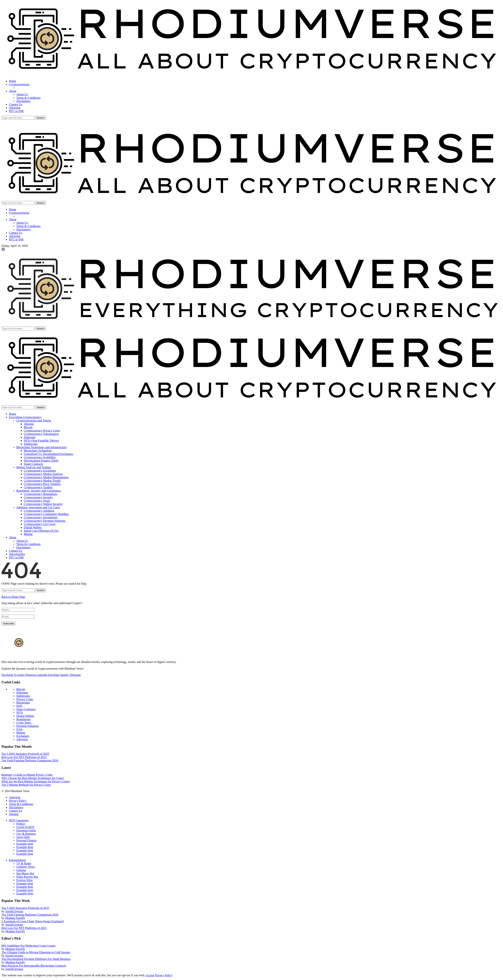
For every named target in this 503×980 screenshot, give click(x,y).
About (13, 91)
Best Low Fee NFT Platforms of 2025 (24, 757)
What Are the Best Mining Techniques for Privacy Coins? (36, 781)
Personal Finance (27, 840)
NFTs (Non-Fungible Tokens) (41, 441)
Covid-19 (25, 827)
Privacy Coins (25, 699)
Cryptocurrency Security (38, 497)
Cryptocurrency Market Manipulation (46, 477)
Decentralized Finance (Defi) (41, 461)
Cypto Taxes (24, 723)
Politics (21, 824)
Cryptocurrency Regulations (41, 494)
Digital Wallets (33, 527)
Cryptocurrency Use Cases (40, 524)
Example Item (25, 844)
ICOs (20, 729)
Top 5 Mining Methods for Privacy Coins (26, 785)
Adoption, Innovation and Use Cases (38, 507)
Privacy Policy (18, 801)
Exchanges (23, 736)
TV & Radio (24, 863)
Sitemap (14, 814)
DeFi (19, 706)
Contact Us (16, 104)
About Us (22, 94)
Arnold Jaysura (14, 911)
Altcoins (29, 424)
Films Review (27, 877)
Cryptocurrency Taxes (37, 501)
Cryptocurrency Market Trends (42, 481)
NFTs (20, 713)
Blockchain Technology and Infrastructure (41, 447)
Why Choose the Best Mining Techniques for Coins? (33, 778)
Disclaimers (23, 101)
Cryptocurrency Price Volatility (42, 484)
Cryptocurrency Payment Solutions (45, 521)
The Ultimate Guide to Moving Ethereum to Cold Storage (36, 952)
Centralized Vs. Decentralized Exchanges (48, 454)
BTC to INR (16, 111)
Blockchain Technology (38, 451)
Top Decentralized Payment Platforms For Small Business (36, 959)
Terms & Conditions (28, 98)
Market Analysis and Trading (34, 467)
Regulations (23, 719)
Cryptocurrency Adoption (39, 511)
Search (40, 118)
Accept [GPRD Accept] (150, 975)
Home (13, 81)
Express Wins (25, 880)
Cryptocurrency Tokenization (41, 434)
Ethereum (30, 437)
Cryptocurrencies (19, 84)
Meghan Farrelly (15, 918)
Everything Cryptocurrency (25, 417)
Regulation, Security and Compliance (39, 491)
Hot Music (25, 873)
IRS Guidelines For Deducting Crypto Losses (29, 946)
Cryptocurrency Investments (41, 517)
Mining (28, 534)
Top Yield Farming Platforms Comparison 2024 (30, 760)
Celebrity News (26, 867)
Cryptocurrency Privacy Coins (42, 431)
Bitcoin (28, 427)
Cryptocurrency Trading (38, 487)
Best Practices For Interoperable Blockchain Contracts (34, 966)
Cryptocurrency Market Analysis (43, 474)
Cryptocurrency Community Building (46, 514)
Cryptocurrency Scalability (40, 457)
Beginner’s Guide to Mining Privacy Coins (27, 775)
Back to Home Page (13, 597)
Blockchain (23, 703)
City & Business (26, 834)
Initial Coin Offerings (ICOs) (41, 531)
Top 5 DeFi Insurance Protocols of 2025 (25, 754)
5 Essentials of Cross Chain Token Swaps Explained (33, 921)
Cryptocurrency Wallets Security (43, 504)
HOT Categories (19, 820)
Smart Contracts (33, 464)
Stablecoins (31, 444)
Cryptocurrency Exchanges (40, 471)
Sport (23, 837)
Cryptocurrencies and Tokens (34, 421)
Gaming (21, 870)
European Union (26, 830)
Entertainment (17, 860)
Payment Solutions (27, 726)
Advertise (15, 108)
